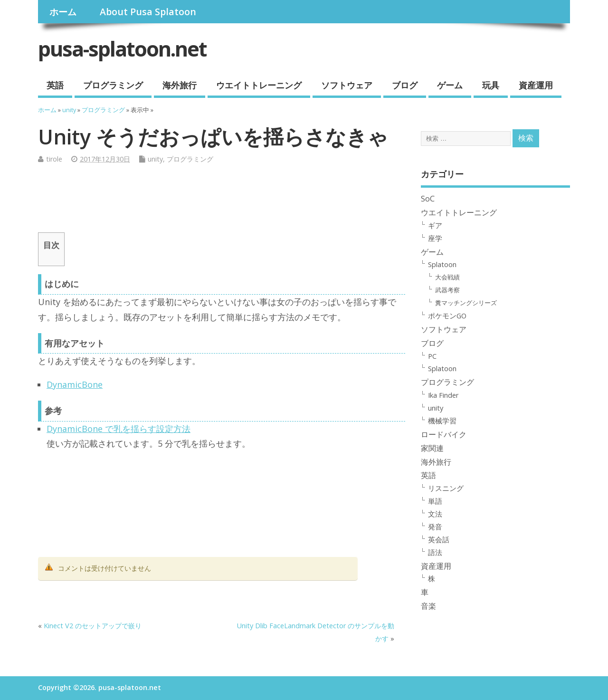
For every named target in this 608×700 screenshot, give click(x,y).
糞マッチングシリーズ (466, 303)
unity (155, 159)
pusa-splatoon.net (122, 49)
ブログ (405, 85)
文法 (435, 514)
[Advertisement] (211, 202)
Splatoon (442, 264)
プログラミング (113, 85)
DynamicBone (75, 384)
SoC (428, 199)
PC (432, 356)
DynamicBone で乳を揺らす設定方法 (119, 429)
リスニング (446, 488)
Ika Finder (443, 395)
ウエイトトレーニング (259, 85)
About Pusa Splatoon (148, 12)
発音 (435, 527)
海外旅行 (180, 85)
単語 (435, 501)
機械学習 (442, 421)
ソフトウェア (347, 85)
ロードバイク (444, 434)
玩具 (491, 85)
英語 (55, 85)
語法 (435, 552)
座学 (435, 238)
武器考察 (447, 290)
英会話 (439, 539)
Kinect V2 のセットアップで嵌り (93, 626)
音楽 (428, 606)
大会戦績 (447, 277)
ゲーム (450, 85)
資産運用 (536, 85)
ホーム (63, 12)
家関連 (432, 448)
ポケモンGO (447, 316)
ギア (435, 225)
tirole (54, 159)
